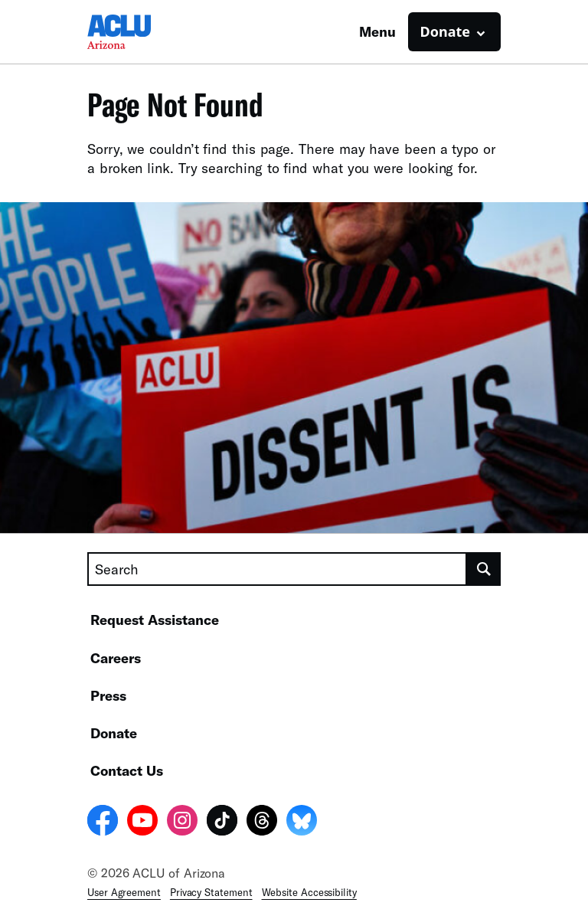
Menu (377, 31)
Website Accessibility (309, 892)
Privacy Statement (211, 892)
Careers (116, 658)
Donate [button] (445, 31)
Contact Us (127, 770)
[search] (484, 569)
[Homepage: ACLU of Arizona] (141, 32)
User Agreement (124, 892)
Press (108, 695)
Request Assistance (155, 620)
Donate (114, 733)
